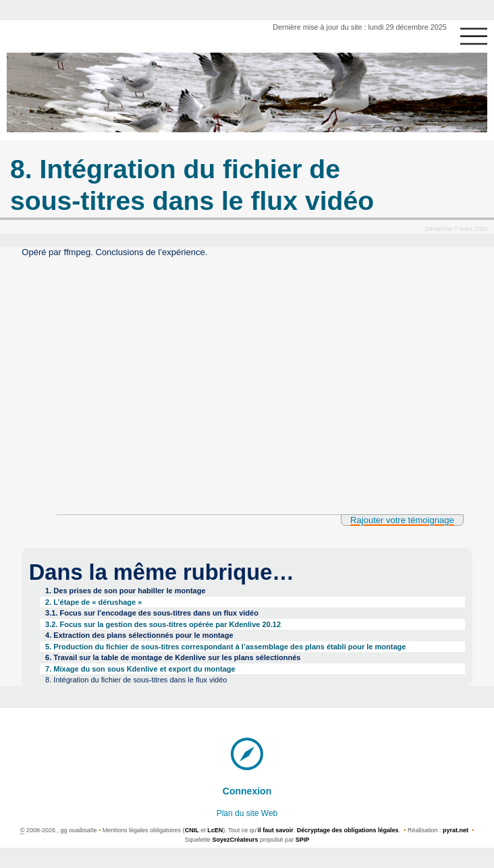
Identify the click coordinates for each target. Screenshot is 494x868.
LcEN (215, 830)
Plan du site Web (247, 813)
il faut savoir (276, 830)
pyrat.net (456, 830)
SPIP (303, 840)
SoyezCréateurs (235, 840)
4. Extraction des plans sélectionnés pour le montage (139, 635)
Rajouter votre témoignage (402, 520)
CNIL (192, 830)
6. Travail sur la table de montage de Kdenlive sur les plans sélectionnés (173, 657)
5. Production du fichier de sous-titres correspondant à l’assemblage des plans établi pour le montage (225, 647)
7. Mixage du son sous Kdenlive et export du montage (140, 669)
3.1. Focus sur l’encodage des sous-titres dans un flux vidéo (152, 613)
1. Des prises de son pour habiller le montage (126, 591)
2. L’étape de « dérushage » (93, 602)
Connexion (247, 791)
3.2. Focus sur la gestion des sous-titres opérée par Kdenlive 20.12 (163, 624)
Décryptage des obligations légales (348, 830)
